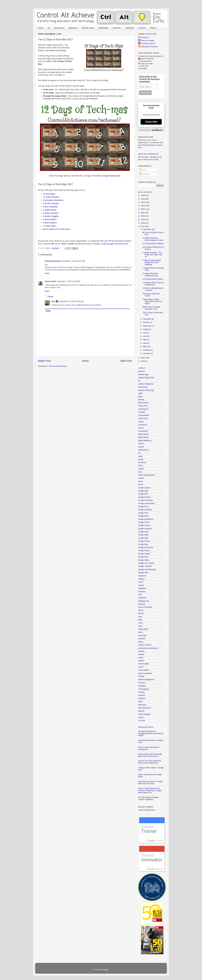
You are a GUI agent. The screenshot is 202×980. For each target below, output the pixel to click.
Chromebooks (144, 415)
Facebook (142, 462)
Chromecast (143, 418)
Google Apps (143, 491)
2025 (143, 199)
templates (142, 686)
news (140, 626)
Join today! (142, 69)
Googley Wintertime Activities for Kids (150, 275)
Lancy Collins (50, 281)
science (141, 661)
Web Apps (142, 705)
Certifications (143, 409)
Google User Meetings (147, 570)
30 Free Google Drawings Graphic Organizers (148, 798)
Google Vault (143, 573)
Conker (141, 428)
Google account (144, 488)
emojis (141, 459)
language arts (144, 601)
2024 (143, 202)
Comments (145, 174)
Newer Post (44, 361)
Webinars (73, 28)
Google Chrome (144, 497)
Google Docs (143, 507)
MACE (141, 610)
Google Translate (145, 566)
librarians (142, 604)
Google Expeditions (146, 519)
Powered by (151, 130)
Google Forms (144, 522)
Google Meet (143, 538)
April (145, 343)
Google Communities (146, 503)
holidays (141, 579)
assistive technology (146, 390)
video (140, 702)
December (147, 229)
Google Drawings (145, 510)
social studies (144, 670)
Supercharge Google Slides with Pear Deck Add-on (152, 301)
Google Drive (143, 513)
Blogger (106, 970)
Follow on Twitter (148, 41)
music (140, 623)
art (139, 381)
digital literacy (144, 437)
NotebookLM (143, 629)
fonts (140, 472)
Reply (47, 273)
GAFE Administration (146, 475)
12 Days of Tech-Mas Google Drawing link (102, 176)
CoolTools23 (143, 431)
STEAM (141, 676)
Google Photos (144, 541)
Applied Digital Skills (146, 378)
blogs (140, 396)
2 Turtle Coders (50, 226)
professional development (148, 648)
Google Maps (143, 535)
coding (141, 422)
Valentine (142, 698)
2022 (143, 209)
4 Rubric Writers (50, 219)
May (145, 340)
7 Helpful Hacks (50, 210)
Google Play (143, 544)
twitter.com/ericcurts (78, 244)
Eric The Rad (143, 157)
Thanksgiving (143, 689)
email (140, 456)
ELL (140, 453)
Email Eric (145, 38)
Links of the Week (145, 607)
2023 (143, 206)
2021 (143, 213)
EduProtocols (143, 450)
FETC (140, 466)
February (147, 350)
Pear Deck (142, 636)
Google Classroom (145, 500)
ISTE (140, 595)
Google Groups (144, 525)
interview (142, 592)
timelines (142, 695)
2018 (143, 223)
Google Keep (143, 532)
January (146, 353)
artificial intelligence (146, 384)
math (140, 617)
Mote (140, 620)
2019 (143, 220)
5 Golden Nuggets (51, 216)
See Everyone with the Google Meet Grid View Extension (150, 755)
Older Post (126, 361)
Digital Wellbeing (145, 441)
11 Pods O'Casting (51, 197)
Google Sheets (144, 554)
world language (144, 714)
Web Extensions (145, 708)
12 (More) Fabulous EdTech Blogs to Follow (153, 239)
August (146, 329)
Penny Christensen (53, 261)
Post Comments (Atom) (58, 366)
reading (141, 654)
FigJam (141, 469)
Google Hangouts (145, 529)
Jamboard (142, 598)
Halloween (142, 576)
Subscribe (151, 122)
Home (41, 28)
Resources (59, 28)
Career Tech (143, 406)
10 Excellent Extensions (53, 200)
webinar (141, 711)
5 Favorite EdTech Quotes (153, 279)
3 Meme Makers (50, 223)
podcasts (142, 639)
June (145, 336)
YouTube (142, 721)
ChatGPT (142, 412)
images (141, 585)
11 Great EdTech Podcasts (153, 244)
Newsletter (103, 28)
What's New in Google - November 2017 (152, 308)
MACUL (141, 613)
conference (143, 425)
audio (140, 393)
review (141, 658)
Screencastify (144, 664)
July (145, 333)
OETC (141, 632)
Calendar (129, 28)
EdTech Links (88, 28)
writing (141, 717)
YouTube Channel (148, 44)
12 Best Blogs (49, 194)
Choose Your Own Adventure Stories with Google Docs (150, 762)
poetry (141, 642)
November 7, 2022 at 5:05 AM (69, 281)
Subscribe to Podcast (149, 47)
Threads (141, 692)
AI (49, 28)
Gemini (141, 478)
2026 (143, 195)
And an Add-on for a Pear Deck (57, 229)
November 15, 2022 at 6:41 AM (71, 301)
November (147, 319)
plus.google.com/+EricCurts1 (116, 244)
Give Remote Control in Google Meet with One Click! (150, 783)
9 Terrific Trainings (51, 203)
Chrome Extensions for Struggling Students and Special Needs (151, 733)
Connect (142, 28)
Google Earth (143, 516)
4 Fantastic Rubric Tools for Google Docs (153, 284)
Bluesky (141, 400)
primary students (145, 645)
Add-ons (141, 371)
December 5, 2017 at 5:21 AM (73, 261)
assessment (143, 387)
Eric (53, 301)
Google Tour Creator (146, 563)
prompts (141, 651)
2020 (143, 216)
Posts (143, 170)
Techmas (142, 683)
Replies (50, 296)
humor (141, 582)
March (146, 347)
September (148, 326)
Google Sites (143, 557)
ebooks (141, 447)
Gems (141, 481)
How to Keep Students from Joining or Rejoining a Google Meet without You (150, 790)
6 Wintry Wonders (51, 213)
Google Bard (143, 494)
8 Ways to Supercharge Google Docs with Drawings (152, 262)
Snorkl (141, 667)
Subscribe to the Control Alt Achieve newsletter (149, 79)
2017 (143, 226)
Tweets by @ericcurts (147, 810)
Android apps (143, 375)
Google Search (144, 551)
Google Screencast (146, 547)
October (146, 322)
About (153, 28)
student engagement (146, 680)
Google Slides (144, 560)
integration (142, 588)
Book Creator (143, 403)
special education (145, 673)
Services (117, 28)
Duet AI (141, 444)
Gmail (140, 485)
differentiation (143, 434)
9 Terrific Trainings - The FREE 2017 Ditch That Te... (152, 255)
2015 (143, 361)
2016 (143, 358)
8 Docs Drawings (50, 207)
